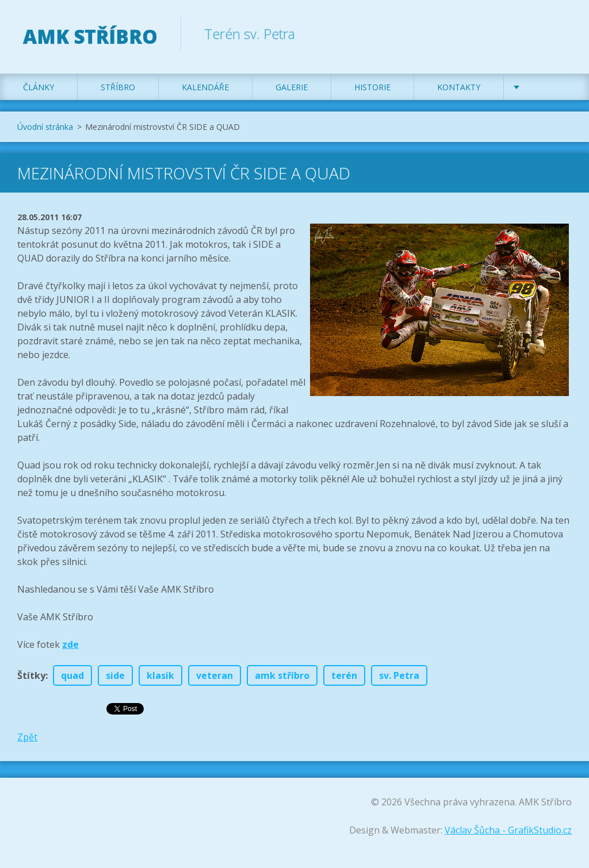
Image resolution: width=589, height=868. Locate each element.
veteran (215, 675)
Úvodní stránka (45, 127)
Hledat (559, 33)
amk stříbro (282, 675)
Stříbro (118, 87)
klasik (160, 675)
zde (70, 644)
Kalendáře (205, 87)
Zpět (27, 737)
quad (72, 675)
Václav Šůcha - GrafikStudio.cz (508, 830)
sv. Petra (399, 675)
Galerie (292, 87)
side (115, 675)
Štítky (31, 675)
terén (344, 675)
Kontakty (459, 87)
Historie (372, 87)
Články (39, 87)
